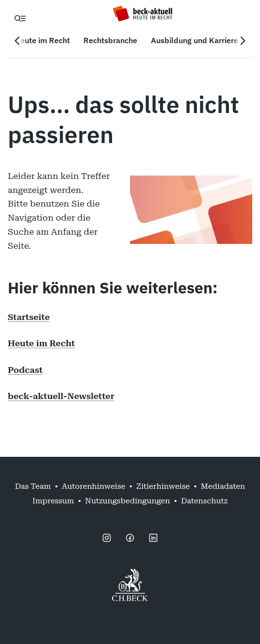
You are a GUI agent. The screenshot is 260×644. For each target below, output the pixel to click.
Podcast (25, 370)
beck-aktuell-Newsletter (61, 396)
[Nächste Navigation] (243, 41)
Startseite (29, 317)
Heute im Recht (41, 343)
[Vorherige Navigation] (17, 41)
